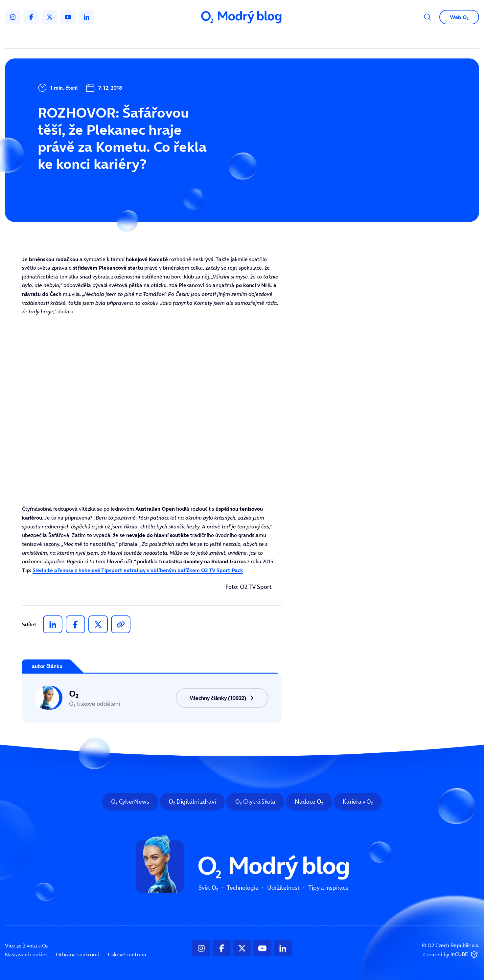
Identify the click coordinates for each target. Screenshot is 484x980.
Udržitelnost (256, 38)
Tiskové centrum (127, 954)
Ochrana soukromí (77, 954)
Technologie (207, 38)
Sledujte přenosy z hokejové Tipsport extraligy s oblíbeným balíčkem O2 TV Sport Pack (138, 570)
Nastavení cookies (26, 954)
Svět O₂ (165, 38)
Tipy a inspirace (309, 38)
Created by (451, 955)
